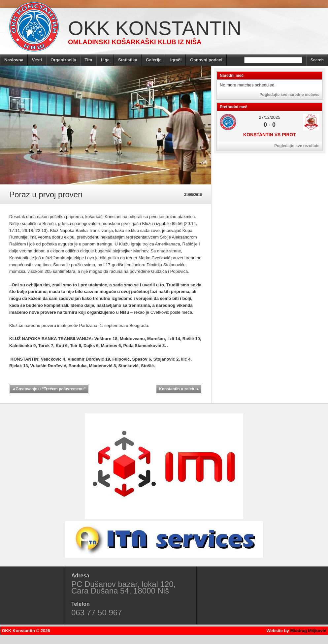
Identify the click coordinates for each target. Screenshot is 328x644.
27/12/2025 (269, 117)
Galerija (154, 60)
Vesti (37, 60)
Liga (105, 60)
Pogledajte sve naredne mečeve (290, 95)
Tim (88, 60)
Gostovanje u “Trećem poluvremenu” (49, 389)
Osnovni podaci (206, 60)
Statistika (128, 60)
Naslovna (14, 60)
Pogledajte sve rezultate (297, 146)
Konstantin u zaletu (179, 389)
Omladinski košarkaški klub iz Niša (135, 42)
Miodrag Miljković (308, 631)
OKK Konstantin (155, 28)
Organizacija (63, 60)
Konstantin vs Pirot (270, 135)
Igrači (176, 60)
